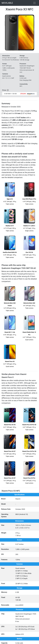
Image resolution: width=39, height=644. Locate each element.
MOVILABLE (7, 3)
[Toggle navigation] (34, 3)
